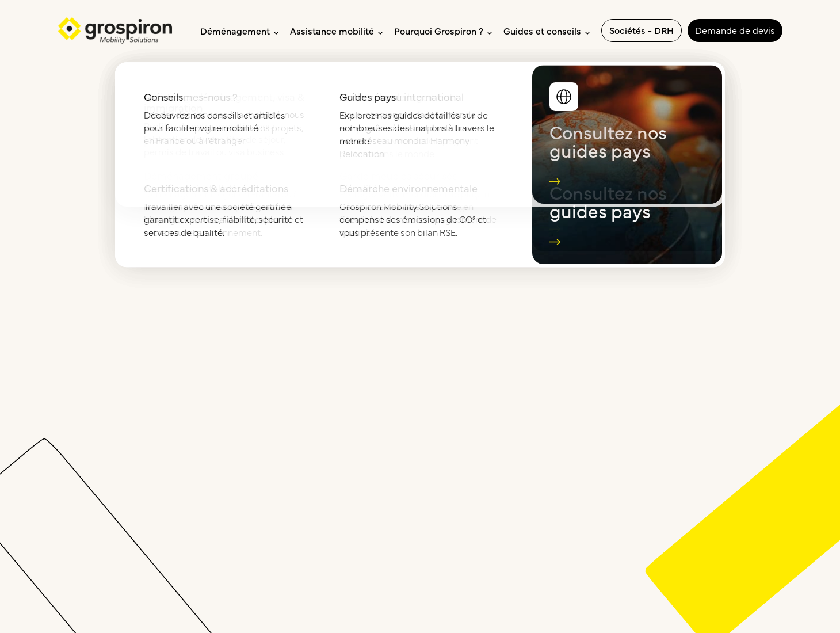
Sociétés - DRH (642, 30)
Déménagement (239, 30)
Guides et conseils (547, 30)
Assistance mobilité (336, 30)
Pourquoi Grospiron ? (443, 30)
